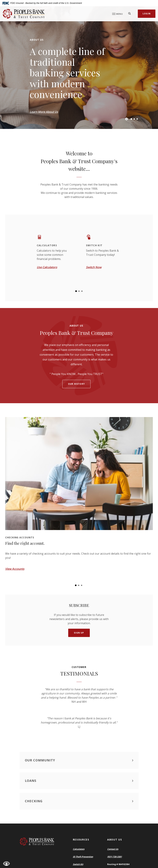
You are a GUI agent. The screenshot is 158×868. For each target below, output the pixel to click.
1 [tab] (131, 119)
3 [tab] (137, 119)
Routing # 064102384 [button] (118, 864)
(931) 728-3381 (115, 857)
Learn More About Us (44, 112)
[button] (79, 760)
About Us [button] (115, 840)
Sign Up (79, 633)
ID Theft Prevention (83, 857)
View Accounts (15, 569)
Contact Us (113, 849)
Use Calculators (47, 267)
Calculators (79, 849)
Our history (76, 384)
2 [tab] (134, 119)
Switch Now (94, 267)
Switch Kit (78, 864)
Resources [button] (81, 840)
